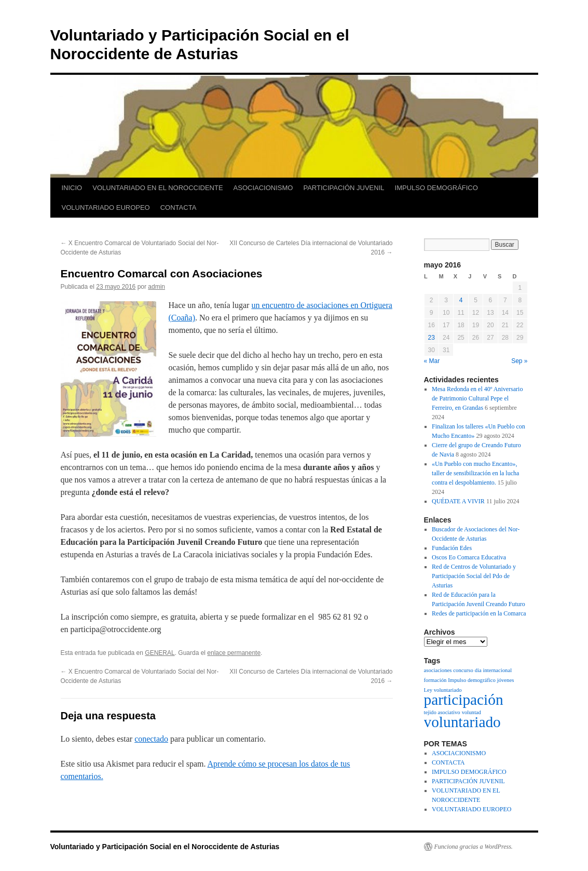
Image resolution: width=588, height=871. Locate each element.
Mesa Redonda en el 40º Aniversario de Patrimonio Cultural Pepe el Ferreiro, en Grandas (477, 398)
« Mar (432, 361)
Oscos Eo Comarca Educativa (469, 557)
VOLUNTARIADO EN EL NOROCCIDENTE (158, 188)
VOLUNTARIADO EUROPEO (106, 207)
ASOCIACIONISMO (263, 188)
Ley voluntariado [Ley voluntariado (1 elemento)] (443, 690)
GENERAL (160, 653)
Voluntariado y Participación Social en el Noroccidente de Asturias (165, 847)
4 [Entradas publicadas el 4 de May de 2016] (461, 300)
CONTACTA (179, 207)
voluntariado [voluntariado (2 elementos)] (462, 722)
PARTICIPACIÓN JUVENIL (344, 188)
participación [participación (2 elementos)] (464, 700)
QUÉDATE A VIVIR (458, 501)
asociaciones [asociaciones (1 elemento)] (438, 670)
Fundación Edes (452, 548)
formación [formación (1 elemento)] (435, 680)
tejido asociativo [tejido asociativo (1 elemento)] (442, 712)
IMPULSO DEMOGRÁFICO (436, 188)
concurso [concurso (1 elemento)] (463, 670)
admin (156, 287)
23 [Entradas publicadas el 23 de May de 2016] (432, 338)
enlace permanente (234, 653)
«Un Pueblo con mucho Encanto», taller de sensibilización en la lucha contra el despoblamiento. (475, 473)
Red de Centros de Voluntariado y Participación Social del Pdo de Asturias (474, 576)
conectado (151, 739)
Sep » (519, 361)
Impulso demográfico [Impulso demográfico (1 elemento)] (471, 680)
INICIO (72, 188)
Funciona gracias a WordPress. (474, 847)
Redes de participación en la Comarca (479, 613)
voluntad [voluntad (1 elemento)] (471, 712)
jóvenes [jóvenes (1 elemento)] (506, 680)
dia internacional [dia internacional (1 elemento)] (493, 670)
